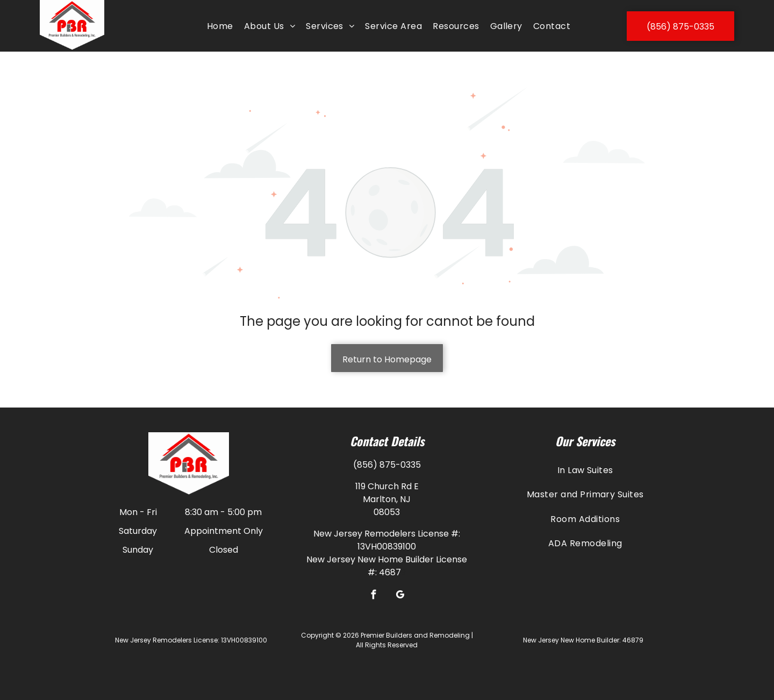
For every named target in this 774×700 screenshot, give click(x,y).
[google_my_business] (400, 596)
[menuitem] (220, 26)
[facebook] (374, 596)
